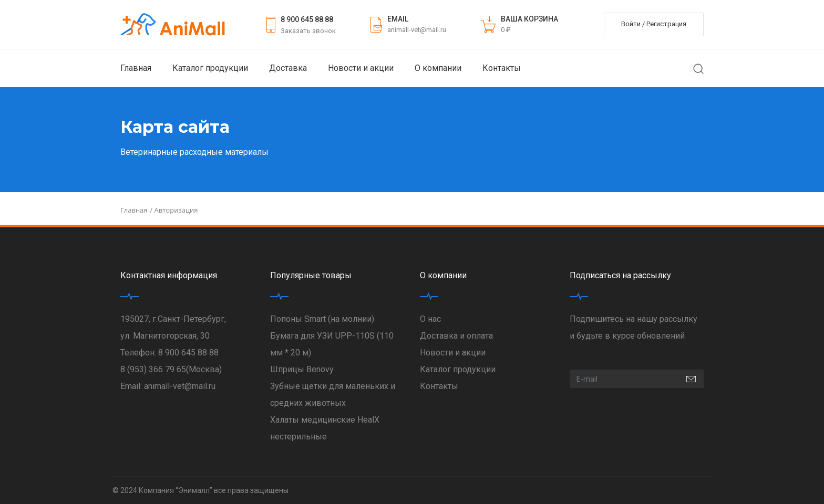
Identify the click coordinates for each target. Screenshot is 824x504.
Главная (136, 68)
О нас (430, 319)
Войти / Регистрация (654, 24)
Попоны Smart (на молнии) (322, 319)
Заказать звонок (308, 31)
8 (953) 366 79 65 (153, 369)
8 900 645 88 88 (307, 19)
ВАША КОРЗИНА (529, 19)
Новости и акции (361, 68)
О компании (438, 68)
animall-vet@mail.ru (417, 30)
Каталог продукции (210, 68)
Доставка (288, 68)
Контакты (502, 68)
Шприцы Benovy (302, 369)
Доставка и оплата (456, 336)
